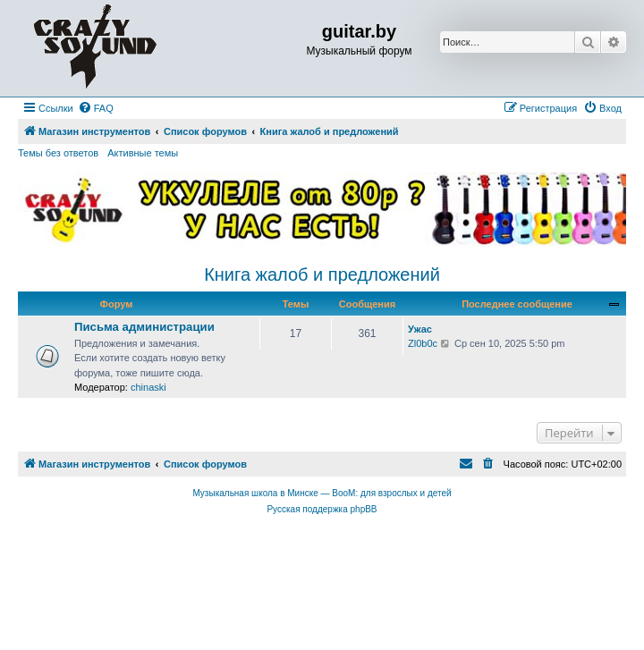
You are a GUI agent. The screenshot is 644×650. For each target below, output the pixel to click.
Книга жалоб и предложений (322, 274)
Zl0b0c (423, 343)
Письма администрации (144, 327)
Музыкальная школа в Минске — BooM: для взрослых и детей (322, 493)
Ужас (420, 329)
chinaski (148, 387)
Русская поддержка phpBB (322, 509)
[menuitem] (96, 108)
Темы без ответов (58, 153)
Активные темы (143, 153)
